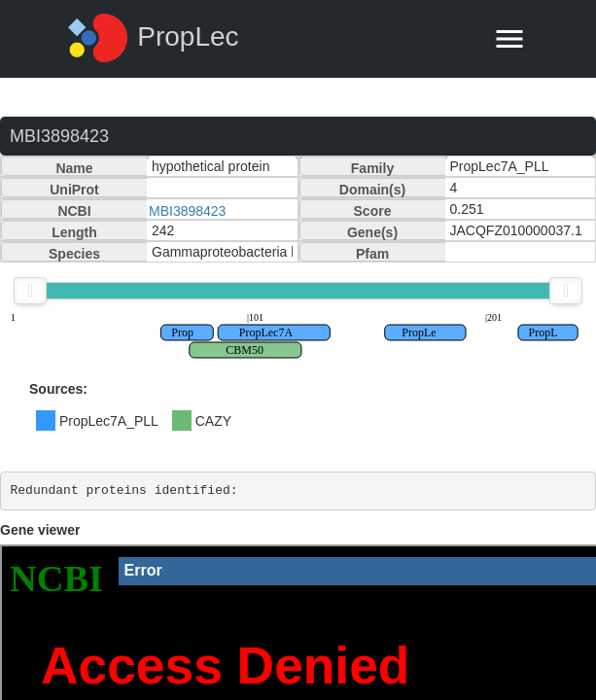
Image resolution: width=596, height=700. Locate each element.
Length (74, 232)
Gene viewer (40, 530)
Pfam (372, 254)
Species (74, 254)
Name (74, 168)
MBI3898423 (187, 211)
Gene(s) (372, 232)
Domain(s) (372, 190)
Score (373, 211)
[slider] (30, 291)
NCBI (74, 211)
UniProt (74, 190)
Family (372, 168)
